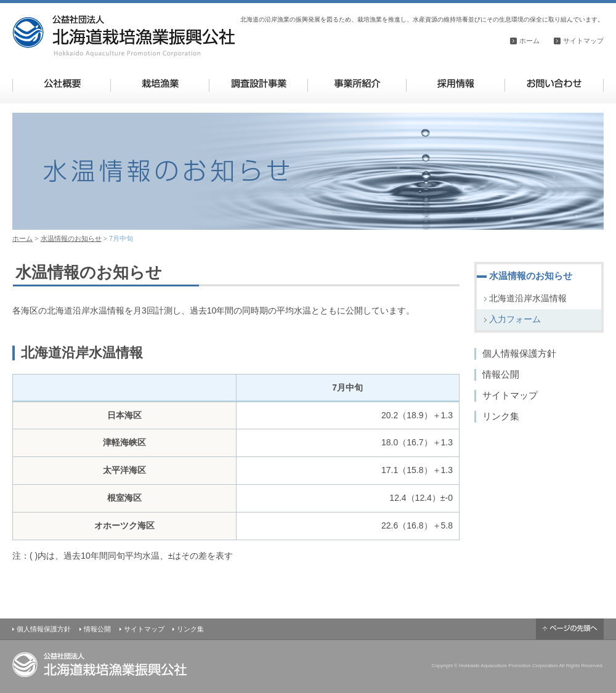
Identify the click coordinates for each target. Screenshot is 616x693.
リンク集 (501, 416)
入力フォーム (515, 319)
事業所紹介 (357, 83)
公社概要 (62, 83)
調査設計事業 (258, 83)
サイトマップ (583, 41)
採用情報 (456, 83)
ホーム (529, 41)
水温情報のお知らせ (71, 238)
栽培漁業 (160, 83)
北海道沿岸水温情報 (528, 298)
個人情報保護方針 (519, 353)
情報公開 (501, 374)
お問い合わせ (554, 83)
